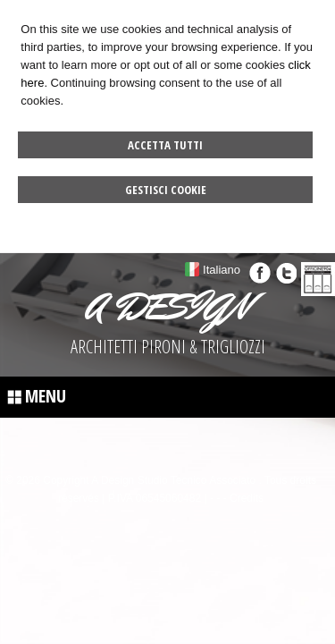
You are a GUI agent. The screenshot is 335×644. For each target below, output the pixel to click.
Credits (247, 498)
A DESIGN (168, 307)
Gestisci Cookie (166, 190)
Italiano (222, 270)
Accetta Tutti (165, 145)
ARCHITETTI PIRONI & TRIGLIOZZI (168, 347)
